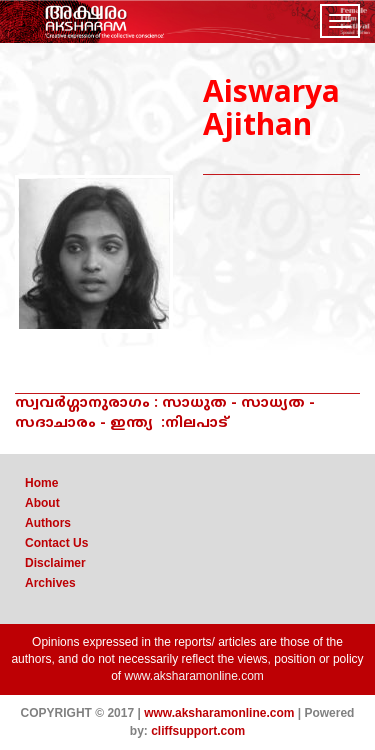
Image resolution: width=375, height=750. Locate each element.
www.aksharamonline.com (193, 676)
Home (41, 483)
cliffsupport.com (198, 731)
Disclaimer (55, 563)
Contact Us (56, 543)
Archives (50, 583)
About (42, 503)
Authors (48, 523)
